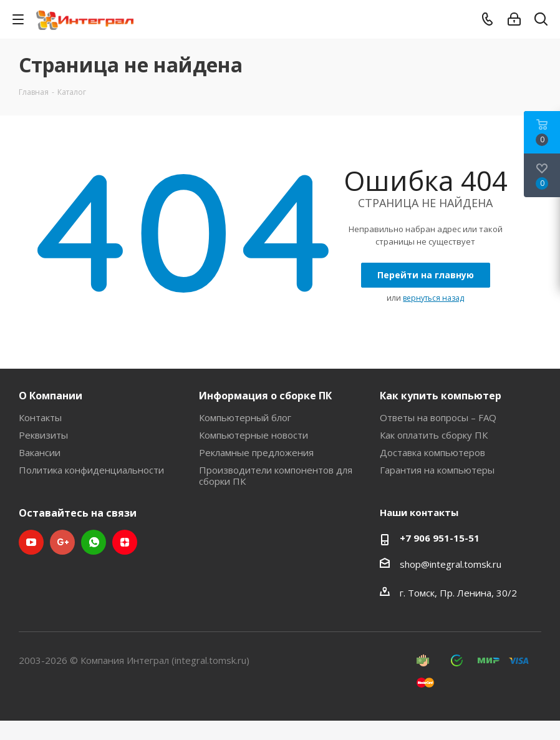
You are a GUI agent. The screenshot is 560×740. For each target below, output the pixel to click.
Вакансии (40, 452)
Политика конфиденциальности (91, 470)
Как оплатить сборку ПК (434, 435)
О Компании (51, 396)
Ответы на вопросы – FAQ (438, 417)
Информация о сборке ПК (265, 396)
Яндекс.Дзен (125, 542)
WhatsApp (94, 542)
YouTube (31, 542)
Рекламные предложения (256, 452)
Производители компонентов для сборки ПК (276, 475)
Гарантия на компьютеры (437, 470)
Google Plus (62, 542)
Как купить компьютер (441, 396)
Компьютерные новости (253, 435)
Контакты (40, 417)
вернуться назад (433, 298)
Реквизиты (43, 435)
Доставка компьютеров (432, 452)
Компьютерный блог (245, 417)
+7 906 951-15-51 (440, 538)
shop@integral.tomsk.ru (451, 564)
